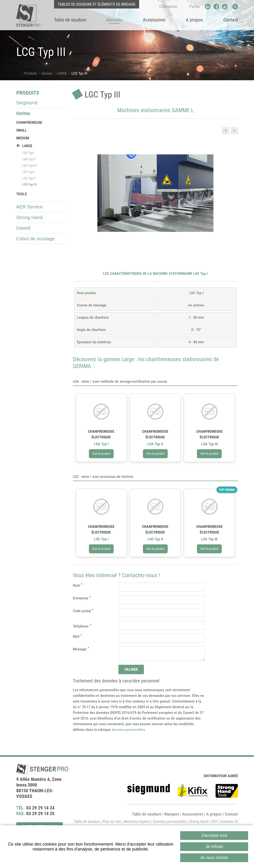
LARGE (62, 73)
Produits (31, 73)
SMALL (22, 130)
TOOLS (21, 194)
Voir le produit (101, 483)
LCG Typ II (29, 178)
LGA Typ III (29, 165)
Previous (225, 131)
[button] (155, 193)
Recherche (235, 7)
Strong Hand (29, 217)
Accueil (18, 73)
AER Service (30, 207)
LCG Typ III (79, 73)
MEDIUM (23, 138)
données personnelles (128, 759)
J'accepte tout (214, 835)
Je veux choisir (214, 858)
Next (234, 131)
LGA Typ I (28, 153)
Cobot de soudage (35, 239)
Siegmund (27, 103)
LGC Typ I (28, 172)
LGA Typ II (29, 159)
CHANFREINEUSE (29, 122)
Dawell (23, 228)
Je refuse (214, 847)
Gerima (47, 73)
